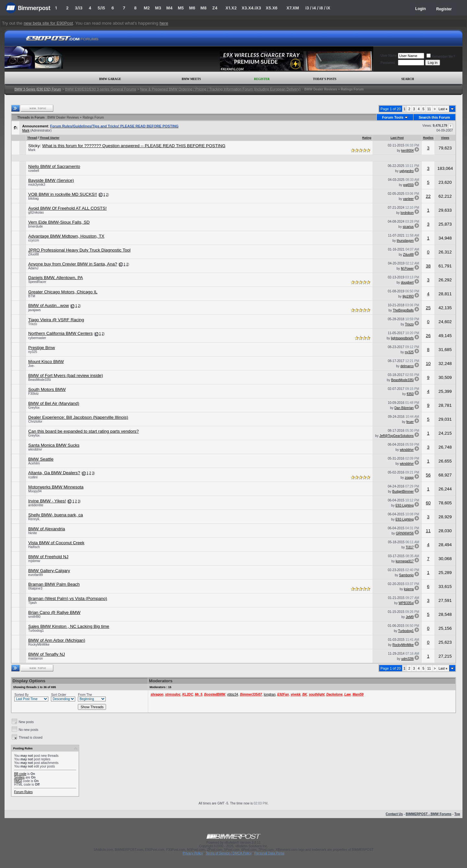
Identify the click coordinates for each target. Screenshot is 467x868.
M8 (204, 8)
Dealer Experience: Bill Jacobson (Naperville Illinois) (78, 417)
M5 (181, 8)
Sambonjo (407, 575)
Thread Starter (50, 138)
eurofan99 (36, 575)
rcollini (33, 477)
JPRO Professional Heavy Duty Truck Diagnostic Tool (79, 250)
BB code (20, 774)
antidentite (36, 505)
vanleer (408, 199)
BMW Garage (110, 79)
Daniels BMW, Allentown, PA (56, 278)
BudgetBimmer (403, 492)
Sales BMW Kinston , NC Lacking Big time (69, 626)
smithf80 (34, 617)
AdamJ (33, 268)
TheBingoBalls (403, 310)
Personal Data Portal (269, 853)
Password (388, 63)
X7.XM (293, 8)
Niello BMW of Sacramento (54, 166)
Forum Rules (23, 792)
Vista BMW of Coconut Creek (56, 543)
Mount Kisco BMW (46, 362)
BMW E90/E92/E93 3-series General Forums (101, 89)
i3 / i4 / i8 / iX (318, 8)
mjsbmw (34, 561)
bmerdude (36, 226)
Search (408, 79)
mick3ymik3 (37, 185)
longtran (269, 694)
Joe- (31, 366)
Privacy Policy (193, 853)
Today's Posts (325, 79)
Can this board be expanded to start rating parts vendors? (84, 431)
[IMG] (18, 781)
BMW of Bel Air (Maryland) (54, 403)
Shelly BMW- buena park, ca (56, 515)
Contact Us (394, 814)
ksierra (409, 589)
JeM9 (410, 617)
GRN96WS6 (405, 533)
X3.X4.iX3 (251, 8)
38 (428, 266)
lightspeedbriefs (402, 338)
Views (445, 138)
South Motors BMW (47, 389)
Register (444, 9)
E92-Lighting (404, 505)
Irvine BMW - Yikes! (47, 501)
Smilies (19, 777)
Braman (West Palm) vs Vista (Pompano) (68, 598)
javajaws (34, 310)
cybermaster (37, 338)
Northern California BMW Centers (60, 333)
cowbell (34, 171)
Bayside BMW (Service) (51, 180)
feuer (410, 422)
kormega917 (405, 561)
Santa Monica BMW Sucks (54, 445)
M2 (147, 8)
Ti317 (410, 547)
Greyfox (34, 408)
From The (85, 695)
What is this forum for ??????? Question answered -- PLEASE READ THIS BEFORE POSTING (134, 146)
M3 (158, 8)
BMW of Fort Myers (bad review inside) (66, 375)
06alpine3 (35, 588)
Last (443, 109)
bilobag (33, 199)
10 (428, 364)
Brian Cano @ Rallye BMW (54, 612)
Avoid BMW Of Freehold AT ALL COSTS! (67, 208)
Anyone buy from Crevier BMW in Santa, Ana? (73, 264)
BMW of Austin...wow (48, 305)
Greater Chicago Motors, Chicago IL (63, 292)
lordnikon (407, 213)
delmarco (407, 366)
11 (429, 109)
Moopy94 (35, 491)
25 (428, 308)
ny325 (33, 352)
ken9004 (407, 151)
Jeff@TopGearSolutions (397, 436)
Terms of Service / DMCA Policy (228, 853)
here (164, 23)
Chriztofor (35, 422)
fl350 (410, 394)
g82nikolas (36, 212)
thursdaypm (405, 241)
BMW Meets (191, 79)
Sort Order (59, 695)
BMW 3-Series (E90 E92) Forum (38, 89)
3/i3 (79, 8)
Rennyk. (34, 519)
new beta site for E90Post (48, 23)
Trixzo (33, 324)
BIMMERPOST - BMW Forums (429, 814)
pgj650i (408, 185)
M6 (192, 8)
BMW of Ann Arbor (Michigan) (57, 640)
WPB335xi (406, 603)
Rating (367, 138)
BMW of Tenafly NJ (47, 654)
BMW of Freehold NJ (48, 557)
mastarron (36, 658)
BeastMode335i (40, 380)
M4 (169, 8)
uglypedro (407, 171)
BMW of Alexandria (47, 529)
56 (428, 475)
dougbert (407, 282)
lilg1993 (408, 296)
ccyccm (34, 240)
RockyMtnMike (39, 645)
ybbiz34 (233, 694)
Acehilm (34, 463)
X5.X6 (271, 8)
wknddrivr (35, 449)
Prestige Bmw (42, 348)
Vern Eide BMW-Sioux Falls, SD (59, 222)
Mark (26, 130)
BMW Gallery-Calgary (49, 571)
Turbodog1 (36, 631)
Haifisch (34, 547)
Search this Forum (434, 117)
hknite (33, 533)
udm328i (407, 659)
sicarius (408, 227)
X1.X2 (231, 8)
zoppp (409, 478)
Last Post (397, 138)
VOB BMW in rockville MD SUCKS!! (63, 194)
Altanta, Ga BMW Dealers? (54, 473)
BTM (32, 296)
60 (428, 503)
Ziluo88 (34, 254)
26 (428, 336)
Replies (428, 138)
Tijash (32, 603)
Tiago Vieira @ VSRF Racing (56, 320)
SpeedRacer (37, 282)
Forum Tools (393, 117)
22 (428, 196)
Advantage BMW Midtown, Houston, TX (66, 236)
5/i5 (101, 8)
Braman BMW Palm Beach (54, 584)
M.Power (407, 269)
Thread (32, 138)
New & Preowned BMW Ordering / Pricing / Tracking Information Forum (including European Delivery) (220, 89)
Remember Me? (441, 57)
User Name (389, 56)
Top (457, 814)
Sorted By (21, 695)
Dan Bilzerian (404, 408)
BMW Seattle (41, 459)
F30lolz (33, 394)
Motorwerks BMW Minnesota (56, 487)
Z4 (215, 8)
